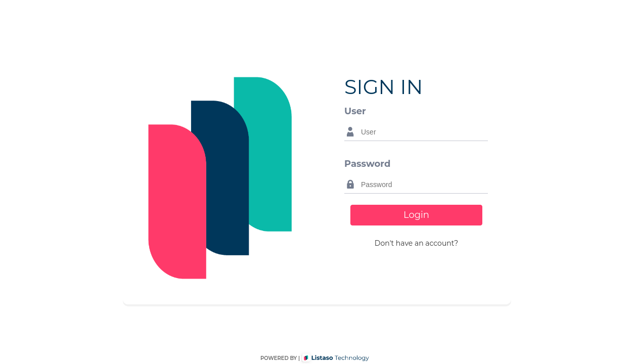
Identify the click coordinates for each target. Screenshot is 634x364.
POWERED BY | (280, 358)
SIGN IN (383, 87)
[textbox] (422, 132)
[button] (416, 243)
